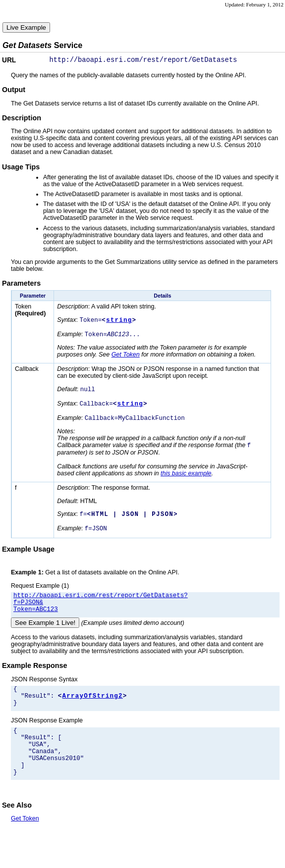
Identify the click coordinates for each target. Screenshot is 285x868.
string (119, 323)
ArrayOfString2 (93, 713)
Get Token (126, 358)
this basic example (186, 481)
